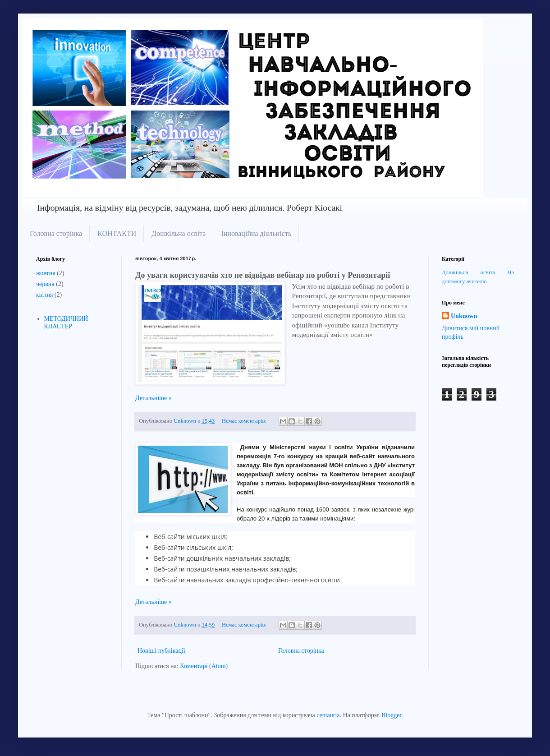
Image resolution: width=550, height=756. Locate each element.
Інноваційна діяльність (256, 233)
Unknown (464, 316)
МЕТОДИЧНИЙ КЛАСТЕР (66, 323)
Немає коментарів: (245, 421)
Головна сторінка (56, 233)
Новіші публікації (161, 651)
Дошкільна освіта (179, 233)
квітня (44, 295)
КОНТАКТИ (117, 233)
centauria (328, 715)
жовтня (46, 273)
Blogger (391, 715)
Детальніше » (154, 398)
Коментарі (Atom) (204, 666)
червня (45, 284)
